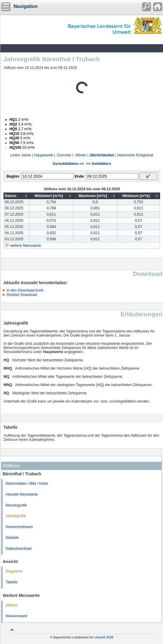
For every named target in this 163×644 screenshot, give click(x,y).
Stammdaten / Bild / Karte (27, 484)
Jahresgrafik (16, 516)
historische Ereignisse (135, 155)
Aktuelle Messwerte (22, 494)
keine (27, 155)
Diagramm (14, 571)
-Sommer (64, 155)
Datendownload (19, 549)
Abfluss (12, 605)
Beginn (13, 176)
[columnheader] (17, 196)
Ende (79, 176)
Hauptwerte (43, 155)
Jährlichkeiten (102, 155)
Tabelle (11, 582)
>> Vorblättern (98, 164)
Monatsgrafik (16, 505)
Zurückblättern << (68, 164)
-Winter (80, 155)
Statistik (12, 538)
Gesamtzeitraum (19, 527)
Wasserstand (16, 616)
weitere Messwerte (25, 246)
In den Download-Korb (25, 290)
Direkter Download (22, 295)
